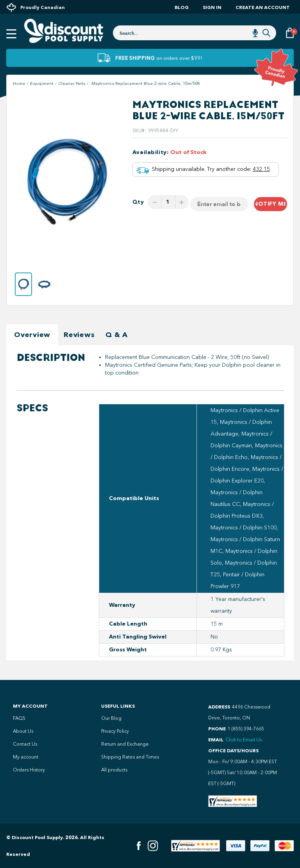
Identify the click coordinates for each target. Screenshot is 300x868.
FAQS (19, 718)
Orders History (29, 770)
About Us (23, 731)
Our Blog (111, 718)
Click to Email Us (244, 740)
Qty (138, 202)
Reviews (79, 335)
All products (114, 770)
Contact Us (25, 744)
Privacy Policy (115, 731)
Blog (182, 7)
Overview (32, 335)
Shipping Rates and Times (130, 757)
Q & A (117, 335)
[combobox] (195, 33)
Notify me (271, 204)
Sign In (212, 7)
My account (26, 757)
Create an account (263, 7)
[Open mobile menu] (11, 34)
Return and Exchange (125, 744)
